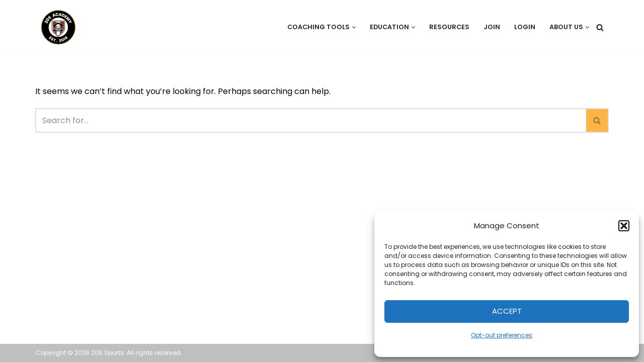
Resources (449, 27)
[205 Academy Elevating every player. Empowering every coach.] (56, 27)
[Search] (600, 27)
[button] (624, 226)
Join (492, 27)
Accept (507, 311)
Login (525, 27)
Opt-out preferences (502, 335)
